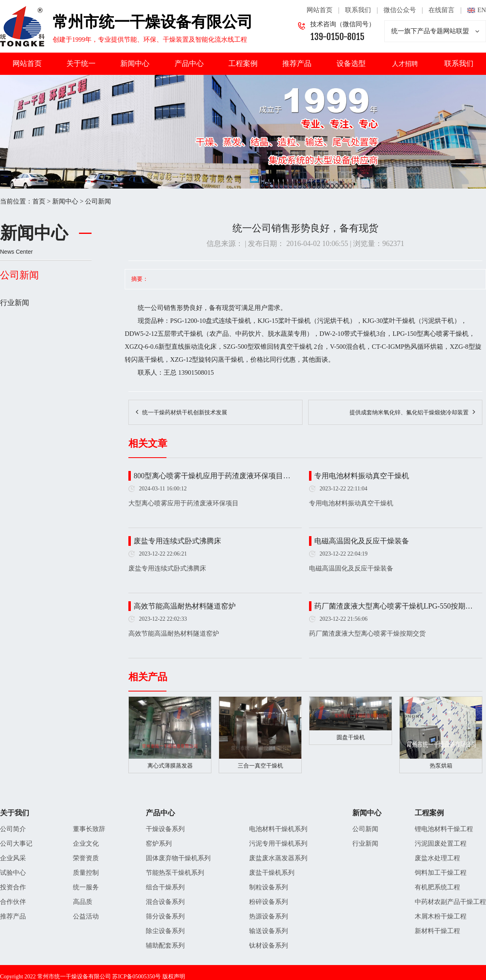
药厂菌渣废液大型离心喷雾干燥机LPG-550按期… (393, 606)
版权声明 (174, 977)
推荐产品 (297, 64)
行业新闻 (15, 303)
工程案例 (243, 64)
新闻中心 (135, 64)
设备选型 (351, 64)
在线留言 (441, 10)
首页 (39, 201)
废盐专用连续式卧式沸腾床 (177, 541)
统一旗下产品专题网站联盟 (435, 31)
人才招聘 (405, 64)
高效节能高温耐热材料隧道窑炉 (185, 606)
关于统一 (81, 64)
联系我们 (358, 10)
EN (482, 10)
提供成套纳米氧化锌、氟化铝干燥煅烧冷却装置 (409, 413)
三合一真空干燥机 (260, 766)
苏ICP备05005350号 (136, 977)
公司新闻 (98, 201)
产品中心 (189, 64)
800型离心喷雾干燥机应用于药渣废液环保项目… (212, 476)
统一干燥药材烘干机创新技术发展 (185, 413)
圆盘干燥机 (351, 737)
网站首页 (320, 10)
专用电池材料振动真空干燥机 (362, 476)
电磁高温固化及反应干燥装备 (362, 541)
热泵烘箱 (441, 766)
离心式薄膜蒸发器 (170, 766)
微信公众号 (400, 10)
